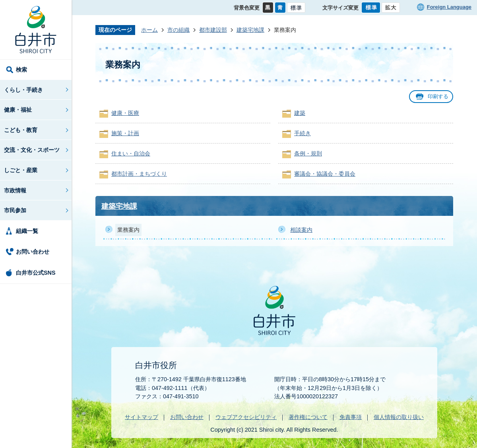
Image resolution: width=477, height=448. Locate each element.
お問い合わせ (33, 252)
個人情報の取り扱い (399, 417)
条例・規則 (308, 153)
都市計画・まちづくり (139, 174)
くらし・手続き (23, 90)
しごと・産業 (21, 170)
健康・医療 (125, 113)
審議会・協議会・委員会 (325, 174)
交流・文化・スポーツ (32, 150)
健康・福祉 (18, 110)
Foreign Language (449, 7)
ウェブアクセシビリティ (246, 417)
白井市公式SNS (36, 273)
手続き (302, 133)
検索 (21, 70)
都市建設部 (213, 30)
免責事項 (351, 417)
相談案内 (301, 230)
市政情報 (15, 190)
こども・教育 (21, 130)
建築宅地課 (250, 30)
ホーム (149, 30)
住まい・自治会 (131, 153)
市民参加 (15, 210)
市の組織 (178, 30)
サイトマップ (142, 417)
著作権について (308, 417)
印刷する (438, 96)
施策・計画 (125, 133)
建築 (300, 113)
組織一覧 (27, 231)
